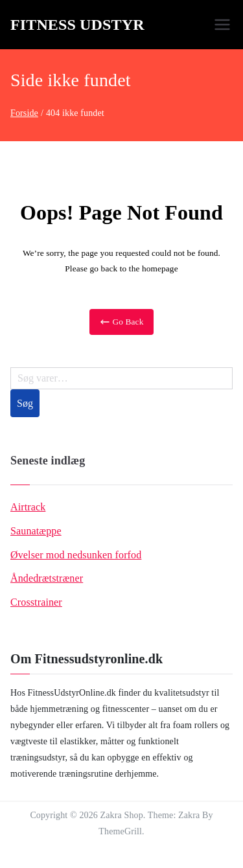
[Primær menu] (222, 25)
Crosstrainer (36, 602)
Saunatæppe (36, 531)
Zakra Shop (122, 815)
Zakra (189, 815)
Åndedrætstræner (47, 578)
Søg (25, 403)
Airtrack (28, 507)
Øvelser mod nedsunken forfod (76, 555)
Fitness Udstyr (77, 25)
